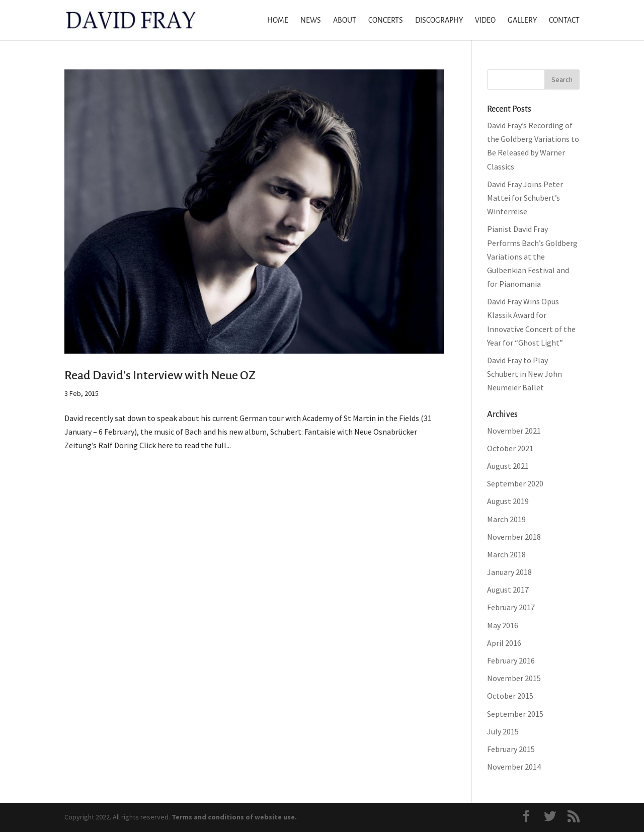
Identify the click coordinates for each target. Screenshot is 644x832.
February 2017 (511, 607)
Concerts (386, 20)
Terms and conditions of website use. (234, 817)
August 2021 (508, 466)
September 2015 (515, 714)
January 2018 (509, 572)
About (345, 20)
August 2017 (508, 590)
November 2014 (514, 767)
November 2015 (514, 678)
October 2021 (510, 448)
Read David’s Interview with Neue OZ (160, 375)
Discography (439, 20)
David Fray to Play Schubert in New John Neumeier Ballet (525, 374)
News (311, 20)
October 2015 (510, 696)
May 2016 (503, 625)
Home (278, 20)
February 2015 (511, 749)
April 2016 (504, 643)
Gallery (522, 20)
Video (485, 20)
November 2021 (514, 431)
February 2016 (511, 660)
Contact (564, 20)
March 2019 (506, 519)
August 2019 (508, 501)
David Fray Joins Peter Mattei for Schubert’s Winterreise (525, 198)
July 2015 (503, 731)
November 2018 (514, 537)
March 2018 (506, 554)
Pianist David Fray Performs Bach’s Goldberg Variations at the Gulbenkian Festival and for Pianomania (532, 256)
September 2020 (515, 483)
